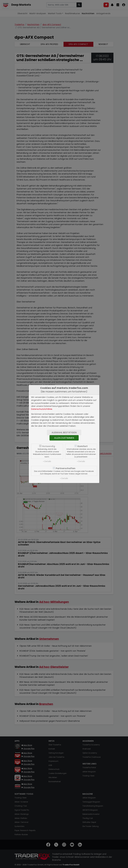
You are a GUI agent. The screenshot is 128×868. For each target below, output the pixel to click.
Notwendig (49, 446)
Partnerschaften (66, 468)
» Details (47, 461)
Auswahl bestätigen (64, 433)
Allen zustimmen (64, 438)
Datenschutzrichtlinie (42, 409)
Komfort (83, 446)
